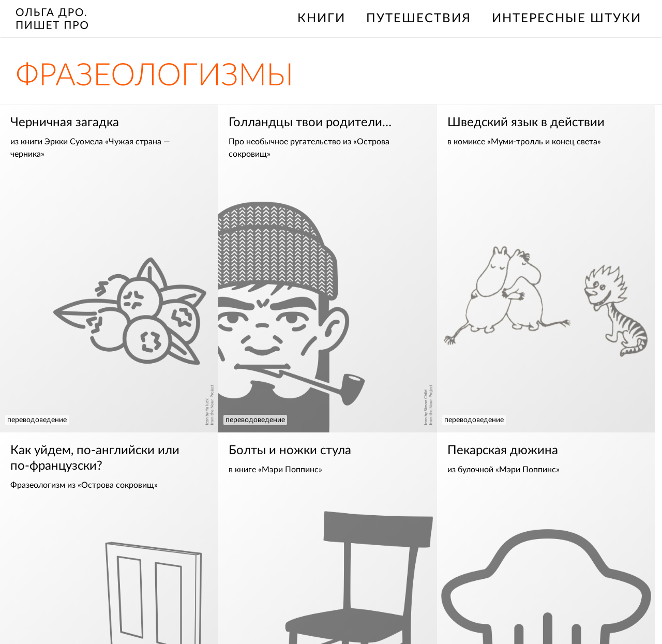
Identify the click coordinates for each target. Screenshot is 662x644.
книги (321, 19)
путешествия (419, 19)
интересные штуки (567, 19)
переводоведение (37, 420)
